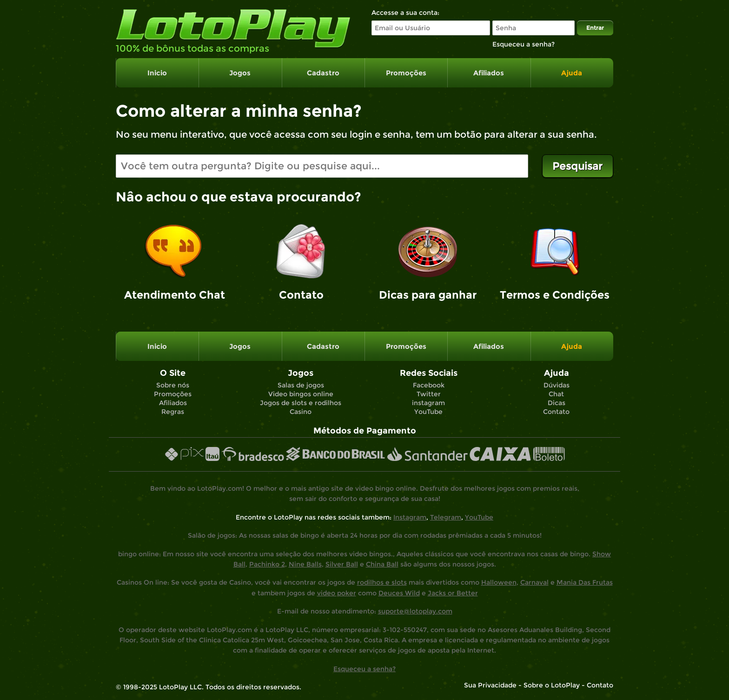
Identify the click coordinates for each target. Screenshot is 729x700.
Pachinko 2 (267, 564)
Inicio (157, 73)
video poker (337, 593)
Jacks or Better (453, 593)
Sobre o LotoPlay (552, 685)
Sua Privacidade (490, 685)
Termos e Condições (555, 295)
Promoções (406, 73)
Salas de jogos (301, 385)
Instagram (410, 517)
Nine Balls (305, 564)
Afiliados (489, 73)
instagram (428, 403)
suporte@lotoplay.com (415, 611)
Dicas (557, 403)
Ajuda (572, 73)
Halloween (499, 582)
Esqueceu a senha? (364, 669)
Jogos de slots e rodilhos (301, 403)
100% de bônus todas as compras (192, 48)
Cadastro (323, 73)
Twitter (429, 394)
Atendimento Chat (175, 295)
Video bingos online (301, 394)
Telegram (446, 517)
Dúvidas (557, 385)
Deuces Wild (399, 593)
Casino (301, 412)
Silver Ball (342, 564)
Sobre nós (173, 385)
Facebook (429, 385)
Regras (173, 412)
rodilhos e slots (382, 582)
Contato (301, 295)
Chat (556, 394)
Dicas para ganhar (428, 295)
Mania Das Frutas (585, 582)
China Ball (382, 564)
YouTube (428, 412)
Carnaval (534, 582)
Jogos (240, 73)
